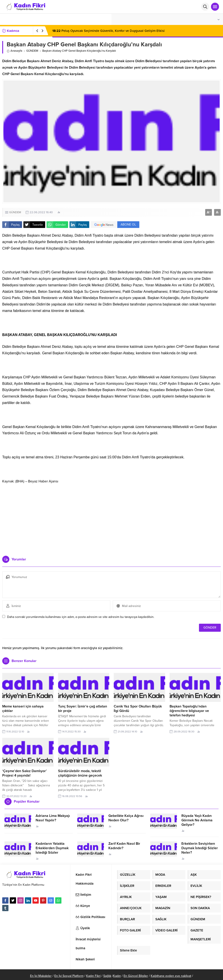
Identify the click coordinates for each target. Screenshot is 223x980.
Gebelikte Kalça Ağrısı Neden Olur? (126, 818)
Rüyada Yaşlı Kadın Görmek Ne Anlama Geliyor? (197, 820)
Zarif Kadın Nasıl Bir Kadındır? (124, 846)
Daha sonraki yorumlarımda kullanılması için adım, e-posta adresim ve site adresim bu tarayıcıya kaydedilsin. (81, 617)
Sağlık (107, 976)
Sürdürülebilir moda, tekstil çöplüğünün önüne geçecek (80, 773)
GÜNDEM (32, 51)
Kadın (117, 976)
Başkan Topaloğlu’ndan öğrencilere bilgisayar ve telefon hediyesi (189, 711)
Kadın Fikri (93, 976)
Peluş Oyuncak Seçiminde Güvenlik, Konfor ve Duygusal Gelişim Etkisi (108, 31)
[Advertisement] (112, 518)
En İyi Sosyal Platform (69, 976)
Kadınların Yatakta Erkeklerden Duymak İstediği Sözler (52, 848)
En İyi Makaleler (41, 976)
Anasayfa (14, 51)
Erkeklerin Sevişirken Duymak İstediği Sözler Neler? (200, 848)
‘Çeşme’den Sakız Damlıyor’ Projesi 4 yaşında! (24, 773)
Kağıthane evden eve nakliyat (171, 976)
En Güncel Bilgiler (136, 976)
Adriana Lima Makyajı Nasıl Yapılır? (53, 818)
